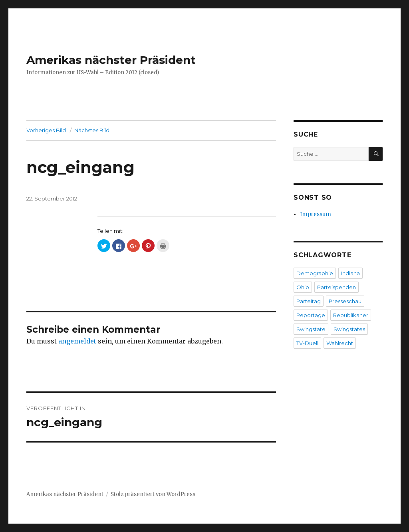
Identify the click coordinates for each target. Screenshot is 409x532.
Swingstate (311, 329)
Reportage (311, 315)
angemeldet (77, 341)
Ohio (303, 287)
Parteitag (309, 301)
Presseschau (345, 301)
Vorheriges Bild (46, 130)
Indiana (350, 273)
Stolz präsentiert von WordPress (153, 494)
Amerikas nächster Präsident (111, 60)
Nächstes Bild (92, 130)
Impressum (316, 214)
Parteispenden (337, 287)
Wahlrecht (340, 343)
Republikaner (351, 315)
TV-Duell (307, 343)
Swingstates (349, 329)
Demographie (315, 273)
